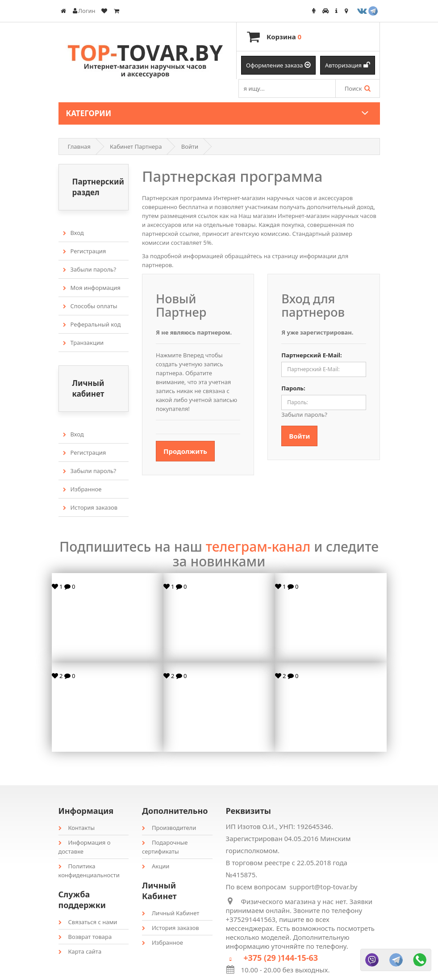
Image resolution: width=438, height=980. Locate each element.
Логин (84, 11)
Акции (156, 866)
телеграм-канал (258, 547)
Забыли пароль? (90, 269)
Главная (79, 147)
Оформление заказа (278, 65)
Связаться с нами (88, 922)
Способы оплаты (90, 306)
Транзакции (83, 343)
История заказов (90, 507)
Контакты (77, 828)
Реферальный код (92, 324)
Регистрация (85, 251)
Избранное (82, 489)
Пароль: (293, 388)
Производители (169, 828)
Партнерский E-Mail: (311, 355)
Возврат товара (85, 937)
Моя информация (92, 288)
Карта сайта (80, 951)
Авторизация (348, 65)
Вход (73, 233)
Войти (190, 147)
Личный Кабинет (171, 913)
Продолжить (185, 451)
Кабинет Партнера (136, 147)
